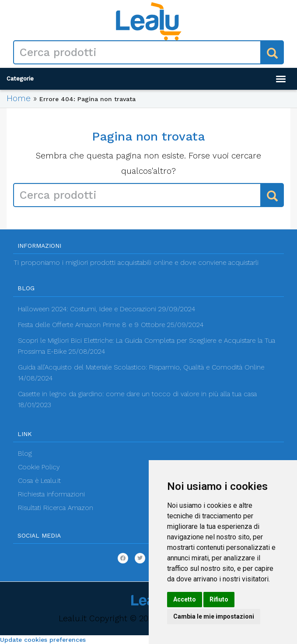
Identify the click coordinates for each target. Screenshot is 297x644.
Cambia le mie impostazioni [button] (214, 616)
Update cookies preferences (43, 640)
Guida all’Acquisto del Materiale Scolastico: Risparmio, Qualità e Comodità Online (141, 367)
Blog (25, 454)
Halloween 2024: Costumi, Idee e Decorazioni (87, 309)
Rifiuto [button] (219, 599)
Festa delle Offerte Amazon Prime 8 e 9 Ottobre (91, 325)
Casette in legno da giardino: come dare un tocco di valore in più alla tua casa (137, 394)
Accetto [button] (185, 599)
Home (19, 98)
